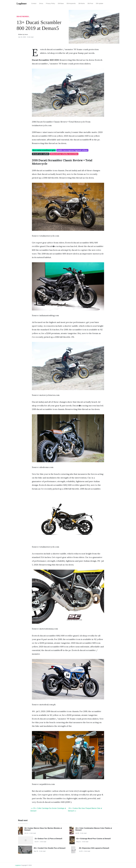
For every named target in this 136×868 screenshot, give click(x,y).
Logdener (18, 865)
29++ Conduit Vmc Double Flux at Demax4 (50, 848)
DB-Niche (82, 3)
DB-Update (100, 3)
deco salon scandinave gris (44, 150)
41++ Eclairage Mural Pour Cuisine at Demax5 (93, 839)
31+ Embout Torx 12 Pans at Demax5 (48, 839)
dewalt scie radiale (41, 154)
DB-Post (90, 3)
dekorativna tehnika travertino (64, 154)
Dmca (41, 3)
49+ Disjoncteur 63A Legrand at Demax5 (94, 848)
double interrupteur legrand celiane (72, 150)
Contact (34, 3)
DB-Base (61, 3)
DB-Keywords (71, 3)
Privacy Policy (50, 3)
